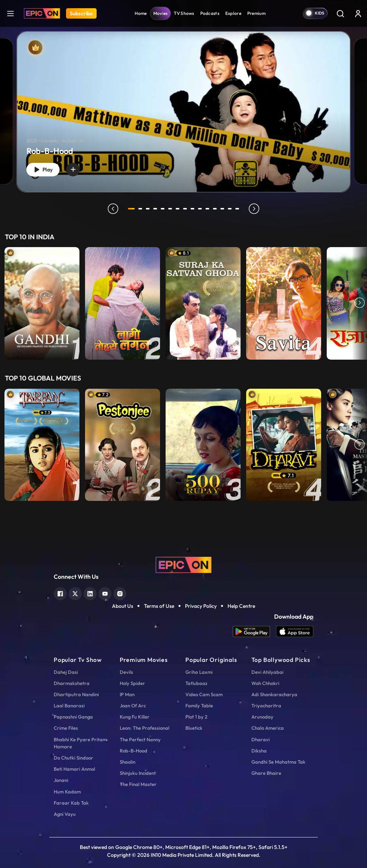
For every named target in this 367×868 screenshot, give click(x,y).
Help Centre (241, 606)
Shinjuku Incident (138, 773)
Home (141, 13)
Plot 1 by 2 (196, 717)
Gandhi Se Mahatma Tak (278, 762)
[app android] (254, 632)
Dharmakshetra (72, 683)
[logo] (183, 564)
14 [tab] (231, 209)
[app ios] (295, 632)
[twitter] (75, 593)
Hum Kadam (67, 792)
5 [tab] (164, 209)
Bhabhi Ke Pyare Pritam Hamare (80, 743)
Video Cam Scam (204, 694)
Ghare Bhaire (266, 773)
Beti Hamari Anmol (74, 769)
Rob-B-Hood (134, 751)
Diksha (259, 751)
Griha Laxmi (199, 672)
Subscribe (81, 13)
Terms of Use (159, 606)
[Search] (340, 13)
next (255, 209)
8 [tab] (186, 209)
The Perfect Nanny (140, 739)
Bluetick (194, 728)
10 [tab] (201, 209)
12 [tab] (216, 209)
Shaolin (128, 762)
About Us (123, 606)
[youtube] (105, 593)
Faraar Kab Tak (71, 803)
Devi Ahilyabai (267, 672)
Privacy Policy (201, 606)
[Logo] (42, 13)
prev (112, 209)
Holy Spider (132, 683)
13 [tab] (224, 209)
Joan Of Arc (133, 706)
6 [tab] (172, 209)
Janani (61, 780)
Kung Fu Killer (135, 717)
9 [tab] (194, 209)
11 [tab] (209, 209)
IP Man (127, 694)
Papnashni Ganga (73, 717)
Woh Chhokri (265, 683)
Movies (161, 13)
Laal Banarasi (69, 706)
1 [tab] (131, 209)
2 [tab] (142, 209)
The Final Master (138, 784)
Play (46, 168)
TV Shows (184, 13)
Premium (256, 13)
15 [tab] (239, 209)
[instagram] (120, 593)
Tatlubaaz (196, 683)
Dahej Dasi (66, 672)
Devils (126, 672)
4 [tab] (157, 209)
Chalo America (268, 728)
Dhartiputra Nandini (76, 694)
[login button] (358, 13)
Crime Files (66, 728)
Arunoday (262, 717)
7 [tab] (179, 209)
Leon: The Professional (145, 728)
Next (360, 303)
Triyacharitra (266, 706)
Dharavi (261, 739)
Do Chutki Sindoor (73, 758)
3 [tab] (149, 209)
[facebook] (60, 593)
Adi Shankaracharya (274, 694)
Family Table (199, 706)
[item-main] (42, 303)
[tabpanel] (183, 106)
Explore (233, 13)
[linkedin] (90, 593)
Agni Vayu (65, 814)
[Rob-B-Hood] (183, 112)
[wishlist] (79, 168)
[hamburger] (10, 13)
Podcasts (210, 13)
